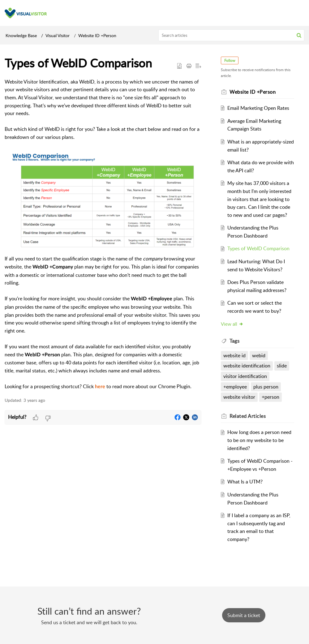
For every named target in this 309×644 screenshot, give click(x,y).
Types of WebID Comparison (259, 248)
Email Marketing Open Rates (259, 108)
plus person (266, 387)
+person (271, 397)
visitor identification (245, 376)
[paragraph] (103, 234)
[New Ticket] (244, 615)
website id (235, 355)
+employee (235, 387)
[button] (299, 35)
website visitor (240, 397)
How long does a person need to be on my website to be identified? (260, 440)
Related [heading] (248, 416)
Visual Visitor (58, 35)
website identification (247, 366)
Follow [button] (230, 60)
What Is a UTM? (245, 482)
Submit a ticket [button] (244, 615)
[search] (231, 35)
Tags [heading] (235, 341)
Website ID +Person (97, 35)
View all (232, 324)
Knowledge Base (21, 35)
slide (282, 366)
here (100, 387)
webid (259, 355)
